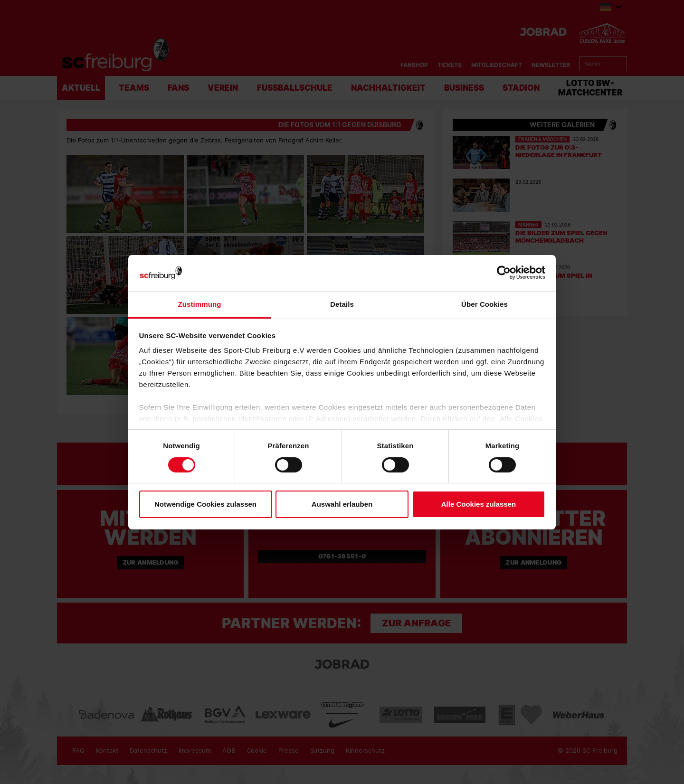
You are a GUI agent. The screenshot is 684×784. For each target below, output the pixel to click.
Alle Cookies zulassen (479, 504)
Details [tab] (342, 304)
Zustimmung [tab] (200, 304)
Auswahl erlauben (342, 504)
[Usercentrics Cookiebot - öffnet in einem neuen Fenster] (504, 273)
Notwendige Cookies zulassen (205, 504)
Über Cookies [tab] (484, 304)
